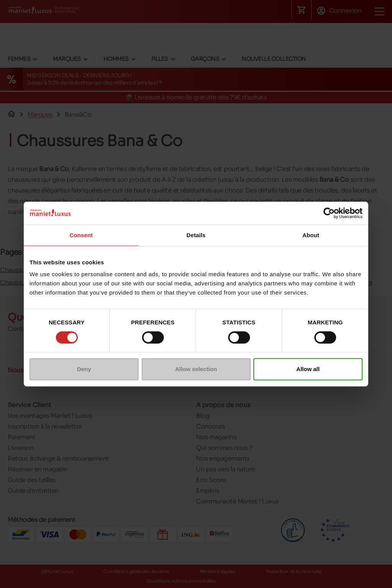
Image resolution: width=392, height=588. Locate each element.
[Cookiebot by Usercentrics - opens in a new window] (329, 213)
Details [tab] (196, 235)
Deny (84, 369)
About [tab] (311, 235)
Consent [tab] (81, 235)
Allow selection (196, 369)
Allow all (308, 369)
